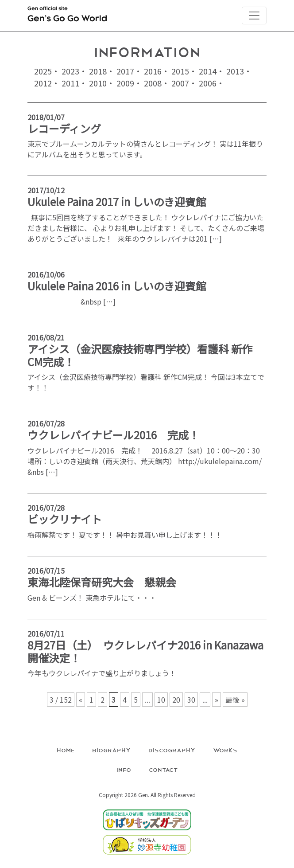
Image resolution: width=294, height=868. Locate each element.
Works (225, 750)
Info (124, 769)
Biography (111, 750)
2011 (70, 83)
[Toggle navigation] (254, 16)
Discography (172, 750)
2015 (180, 71)
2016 (153, 71)
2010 (98, 83)
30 (191, 700)
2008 (153, 83)
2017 (125, 71)
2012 (43, 83)
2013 (235, 71)
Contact (163, 769)
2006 (208, 83)
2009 (125, 83)
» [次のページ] (217, 700)
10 (161, 700)
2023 (70, 71)
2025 (43, 71)
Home (66, 750)
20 (176, 700)
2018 (98, 71)
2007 (180, 83)
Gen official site (67, 16)
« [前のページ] (81, 700)
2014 (208, 71)
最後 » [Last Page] (235, 700)
